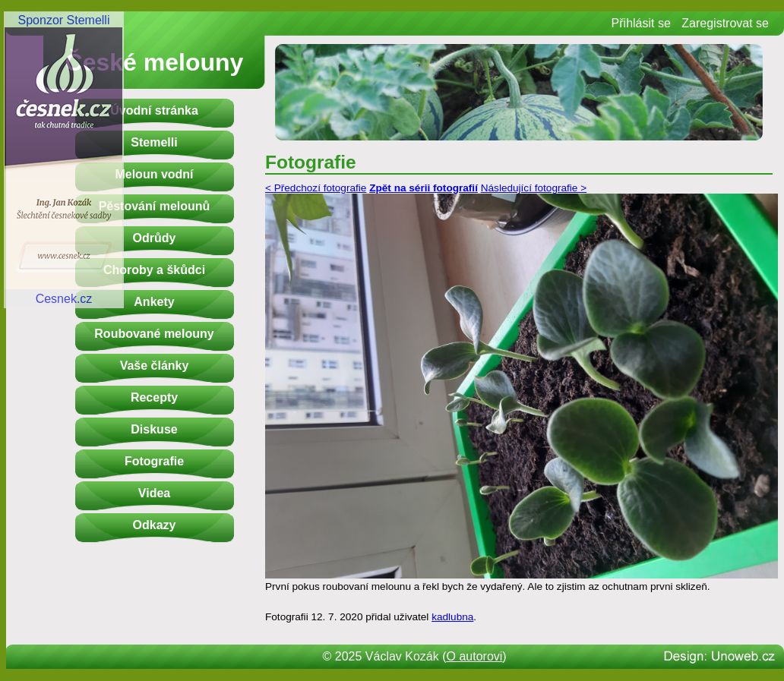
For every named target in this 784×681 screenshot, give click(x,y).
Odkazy (155, 525)
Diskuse (154, 429)
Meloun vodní (154, 174)
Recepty (154, 397)
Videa (154, 493)
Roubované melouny (154, 334)
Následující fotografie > (534, 188)
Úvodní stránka (154, 110)
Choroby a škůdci (154, 270)
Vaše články (155, 366)
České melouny (155, 62)
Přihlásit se (641, 23)
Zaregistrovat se (725, 23)
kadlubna (452, 617)
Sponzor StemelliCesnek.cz (64, 159)
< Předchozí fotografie (316, 188)
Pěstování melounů (155, 206)
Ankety (154, 302)
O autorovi (475, 656)
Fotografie (154, 461)
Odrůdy (155, 238)
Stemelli (154, 142)
